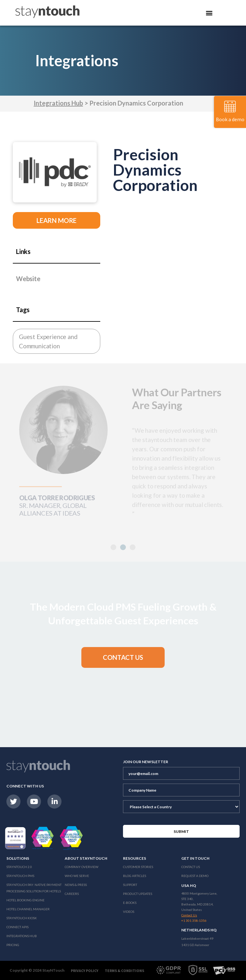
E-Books (130, 903)
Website (28, 279)
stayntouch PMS (20, 876)
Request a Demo (195, 876)
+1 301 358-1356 (194, 921)
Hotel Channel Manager (28, 909)
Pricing (13, 945)
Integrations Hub (58, 103)
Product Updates (138, 894)
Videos (129, 912)
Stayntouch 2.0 (19, 867)
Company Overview (82, 867)
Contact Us (191, 867)
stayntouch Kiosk (22, 918)
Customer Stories (138, 867)
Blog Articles (135, 876)
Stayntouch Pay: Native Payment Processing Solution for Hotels (34, 888)
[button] (123, 547)
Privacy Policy (85, 971)
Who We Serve (77, 876)
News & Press (76, 885)
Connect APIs (17, 927)
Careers (72, 894)
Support (130, 885)
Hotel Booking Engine (25, 900)
